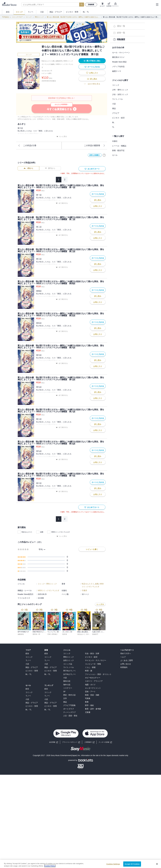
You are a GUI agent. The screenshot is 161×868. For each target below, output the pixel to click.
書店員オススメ (118, 57)
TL (113, 127)
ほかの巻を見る (92, 84)
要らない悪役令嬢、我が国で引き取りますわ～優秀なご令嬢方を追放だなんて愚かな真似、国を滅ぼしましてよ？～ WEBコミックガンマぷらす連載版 (73, 17)
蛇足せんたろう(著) (48, 61)
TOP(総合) (6, 17)
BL (113, 122)
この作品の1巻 (27, 145)
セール (115, 155)
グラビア (116, 113)
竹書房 (84, 590)
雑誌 (114, 108)
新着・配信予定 (118, 150)
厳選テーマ (117, 71)
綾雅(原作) (59, 61)
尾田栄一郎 (36, 634)
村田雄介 (55, 634)
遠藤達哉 (21, 634)
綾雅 (42, 532)
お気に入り (92, 73)
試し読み (92, 79)
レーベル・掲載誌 (119, 146)
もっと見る (62, 137)
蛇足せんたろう (27, 532)
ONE (49, 634)
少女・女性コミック (120, 94)
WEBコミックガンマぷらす (61, 532)
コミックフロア (17, 17)
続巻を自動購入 (95, 155)
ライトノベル (117, 99)
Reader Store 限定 (119, 62)
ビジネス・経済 (118, 118)
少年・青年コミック (120, 90)
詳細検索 (91, 5)
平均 (41, 549)
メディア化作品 (118, 67)
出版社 (115, 141)
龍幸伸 (65, 634)
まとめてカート (92, 169)
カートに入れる (92, 67)
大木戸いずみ (90, 634)
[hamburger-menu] (157, 5)
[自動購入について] (104, 155)
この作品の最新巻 (95, 145)
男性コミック (39, 17)
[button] (105, 742)
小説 (114, 104)
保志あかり (81, 634)
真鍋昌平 (95, 634)
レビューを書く (47, 73)
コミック (29, 17)
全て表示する (62, 203)
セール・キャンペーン (121, 53)
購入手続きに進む (92, 61)
